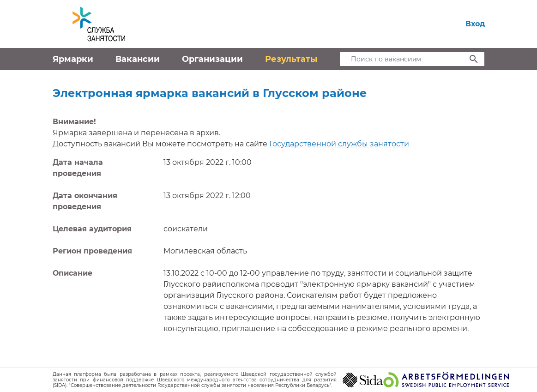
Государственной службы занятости (339, 144)
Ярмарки (73, 59)
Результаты (291, 59)
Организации (212, 59)
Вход (475, 24)
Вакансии (138, 59)
